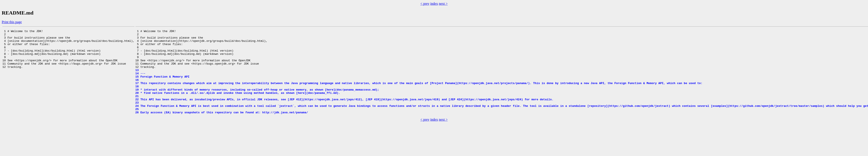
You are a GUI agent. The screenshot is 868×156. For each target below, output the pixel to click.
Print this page (12, 22)
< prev (425, 4)
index (434, 4)
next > (443, 4)
